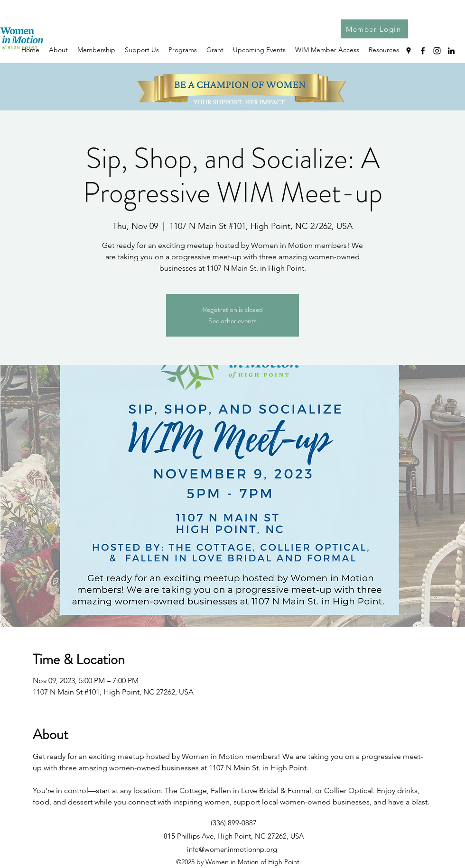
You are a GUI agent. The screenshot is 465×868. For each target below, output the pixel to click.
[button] (384, 50)
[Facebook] (423, 51)
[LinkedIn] (451, 51)
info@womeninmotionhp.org (232, 849)
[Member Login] (374, 29)
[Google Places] (409, 51)
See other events (232, 321)
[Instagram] (437, 51)
